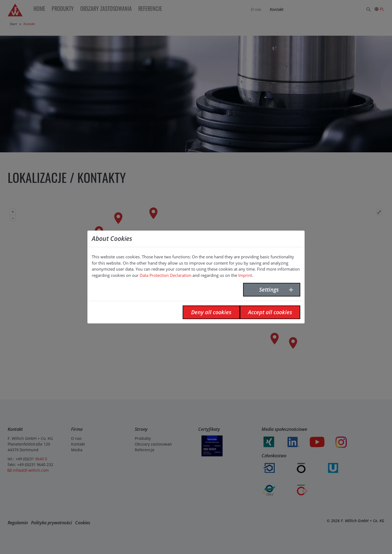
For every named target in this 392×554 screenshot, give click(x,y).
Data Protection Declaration (166, 275)
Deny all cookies (211, 312)
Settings (269, 290)
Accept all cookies (270, 312)
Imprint (245, 275)
